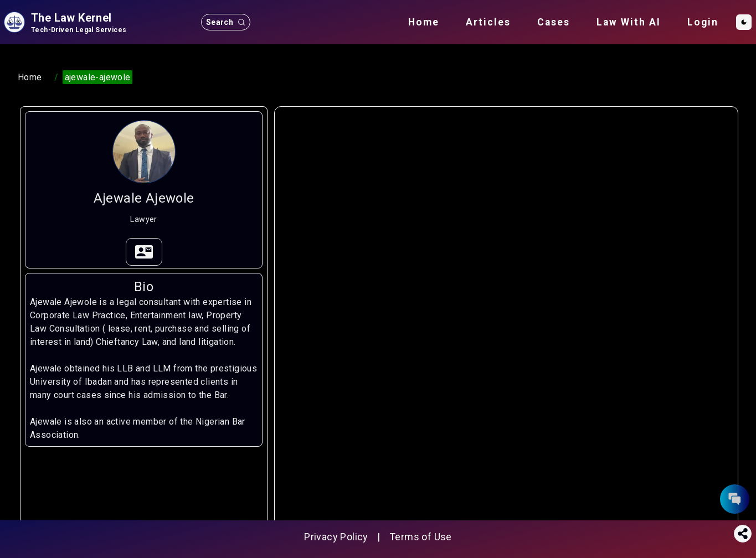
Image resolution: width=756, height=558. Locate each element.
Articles (488, 22)
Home (424, 22)
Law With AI (629, 22)
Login (703, 22)
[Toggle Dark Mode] (744, 22)
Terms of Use (421, 537)
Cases (554, 22)
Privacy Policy (336, 537)
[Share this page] (743, 534)
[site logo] (64, 22)
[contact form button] (735, 499)
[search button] (226, 22)
